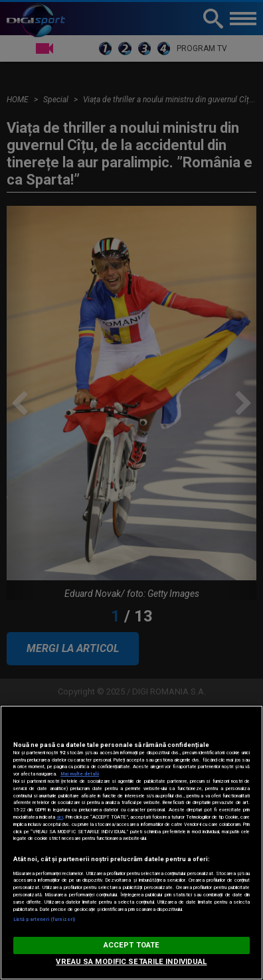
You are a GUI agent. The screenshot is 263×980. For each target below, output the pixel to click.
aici (60, 817)
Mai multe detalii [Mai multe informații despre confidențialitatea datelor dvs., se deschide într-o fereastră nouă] (80, 774)
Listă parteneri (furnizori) (44, 919)
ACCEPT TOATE (131, 945)
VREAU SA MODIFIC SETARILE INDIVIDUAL (131, 962)
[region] (131, 843)
